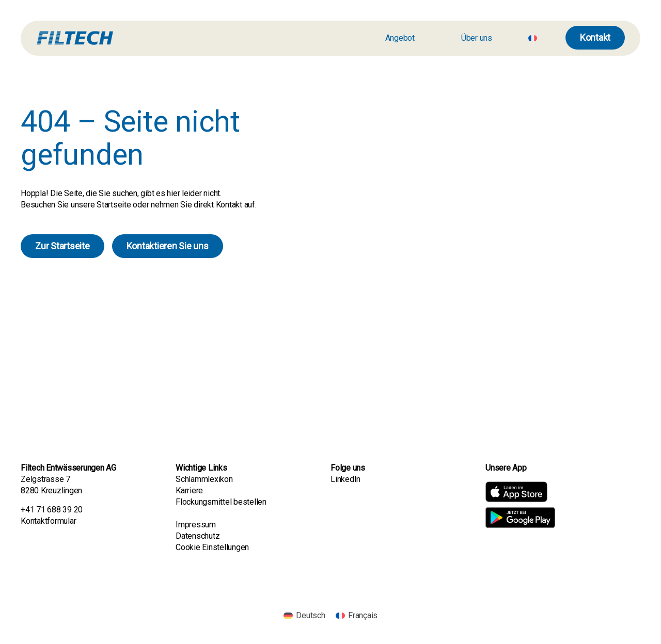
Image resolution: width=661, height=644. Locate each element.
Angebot (400, 38)
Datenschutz (198, 536)
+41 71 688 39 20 (52, 510)
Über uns (477, 38)
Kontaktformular (48, 521)
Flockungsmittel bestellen (221, 502)
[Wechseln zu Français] (357, 616)
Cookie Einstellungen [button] (212, 547)
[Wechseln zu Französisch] (533, 38)
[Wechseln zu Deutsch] (304, 616)
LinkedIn (345, 479)
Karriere (190, 490)
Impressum (196, 525)
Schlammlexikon (204, 479)
